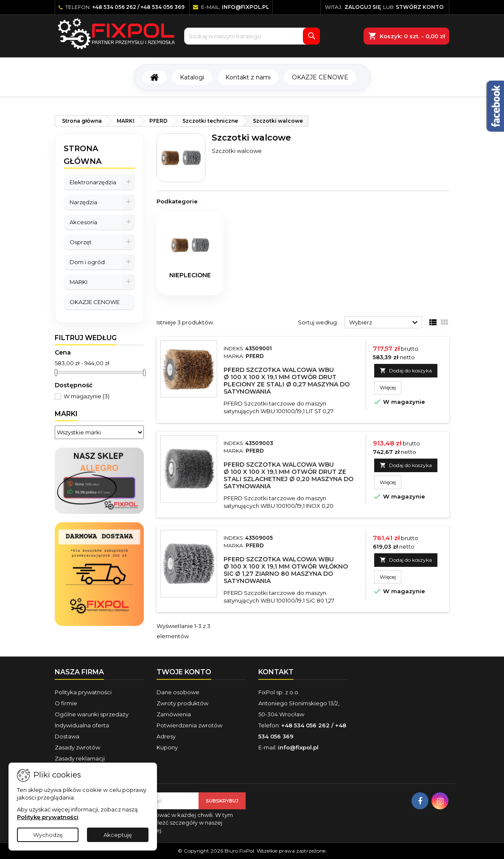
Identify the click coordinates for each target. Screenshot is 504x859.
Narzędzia (83, 202)
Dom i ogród (87, 262)
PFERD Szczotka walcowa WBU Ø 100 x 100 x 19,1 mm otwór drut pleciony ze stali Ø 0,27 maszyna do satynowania (287, 381)
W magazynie (87, 396)
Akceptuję (118, 835)
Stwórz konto (420, 7)
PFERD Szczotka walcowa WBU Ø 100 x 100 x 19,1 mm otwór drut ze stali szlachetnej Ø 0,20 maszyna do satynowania (288, 475)
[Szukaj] (252, 36)
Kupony (167, 747)
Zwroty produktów (182, 703)
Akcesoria (83, 222)
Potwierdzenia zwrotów (189, 725)
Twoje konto (184, 672)
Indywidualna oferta (82, 725)
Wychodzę (48, 835)
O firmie (66, 703)
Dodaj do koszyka (406, 370)
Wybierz (385, 323)
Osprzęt (81, 242)
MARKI (78, 282)
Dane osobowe (178, 692)
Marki (66, 414)
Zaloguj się (363, 7)
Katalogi (192, 77)
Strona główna (83, 155)
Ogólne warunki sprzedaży (92, 714)
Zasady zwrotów (77, 747)
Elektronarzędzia (93, 182)
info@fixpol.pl (245, 7)
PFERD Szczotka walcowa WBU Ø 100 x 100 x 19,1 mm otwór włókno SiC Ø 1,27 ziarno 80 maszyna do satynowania (286, 570)
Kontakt (276, 672)
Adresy (166, 736)
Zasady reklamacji (80, 758)
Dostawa (67, 736)
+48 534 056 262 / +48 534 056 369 (138, 7)
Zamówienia (174, 714)
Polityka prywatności (83, 692)
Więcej (391, 387)
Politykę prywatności (48, 817)
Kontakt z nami (248, 77)
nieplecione (190, 275)
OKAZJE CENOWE (320, 77)
